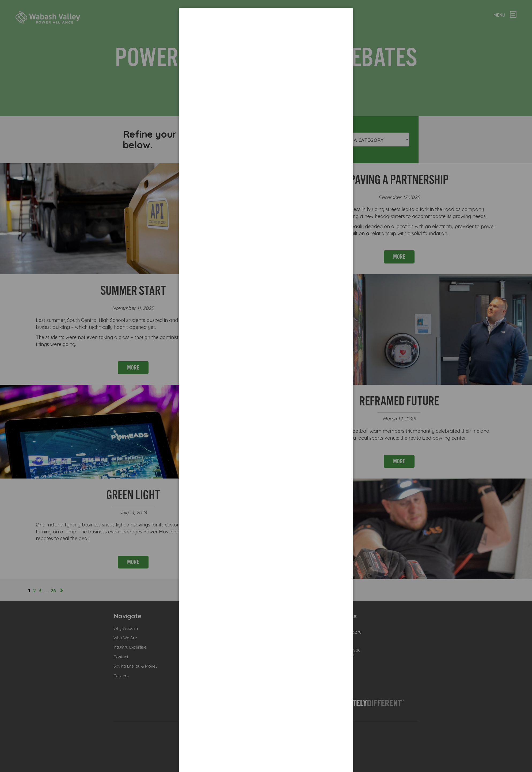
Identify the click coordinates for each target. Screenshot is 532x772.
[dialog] (266, 28)
